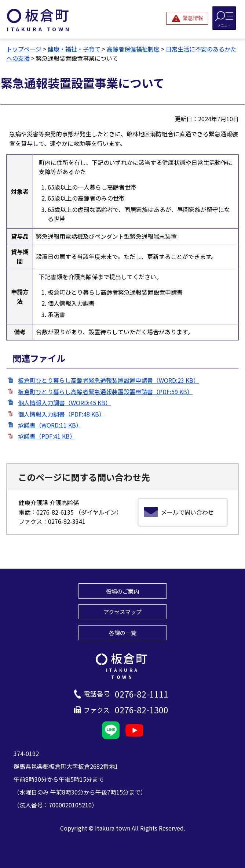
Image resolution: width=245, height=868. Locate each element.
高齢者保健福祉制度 (133, 49)
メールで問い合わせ (187, 512)
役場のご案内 (122, 591)
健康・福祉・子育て (74, 49)
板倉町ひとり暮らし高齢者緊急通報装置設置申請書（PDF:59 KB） (105, 392)
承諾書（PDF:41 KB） (47, 436)
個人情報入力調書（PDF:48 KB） (61, 414)
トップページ (24, 49)
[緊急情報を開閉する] (187, 18)
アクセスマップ (122, 612)
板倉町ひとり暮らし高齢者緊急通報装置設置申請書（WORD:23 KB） (109, 380)
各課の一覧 (123, 633)
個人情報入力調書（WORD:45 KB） (65, 403)
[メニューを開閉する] (224, 18)
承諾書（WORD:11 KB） (50, 425)
